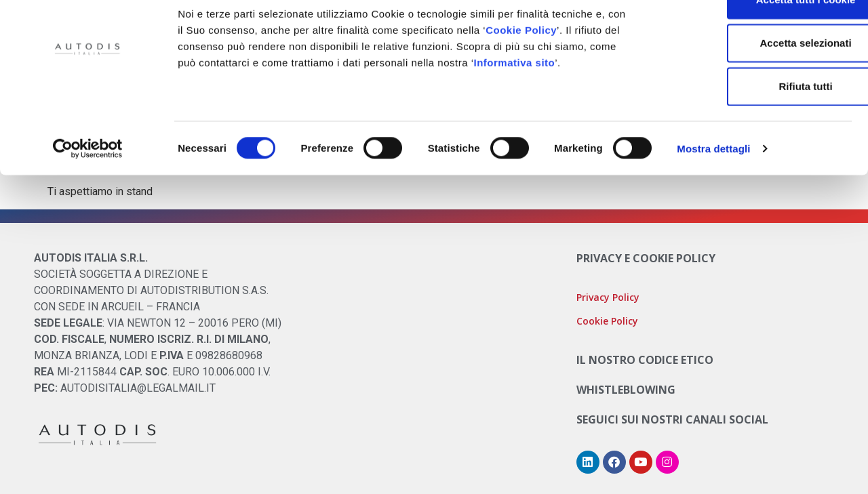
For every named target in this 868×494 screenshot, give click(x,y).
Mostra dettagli (713, 184)
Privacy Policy (608, 297)
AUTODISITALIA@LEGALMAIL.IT (138, 388)
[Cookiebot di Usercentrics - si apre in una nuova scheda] (88, 184)
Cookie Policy (521, 65)
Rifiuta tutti (754, 122)
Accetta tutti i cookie (755, 35)
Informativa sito (515, 98)
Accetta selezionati (754, 78)
